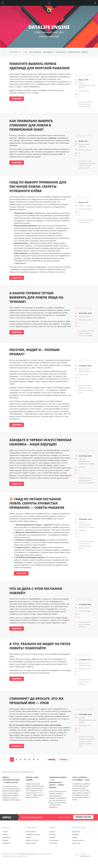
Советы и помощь (85, 206)
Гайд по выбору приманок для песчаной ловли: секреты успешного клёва (38, 187)
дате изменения (35, 52)
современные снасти (86, 739)
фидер (85, 331)
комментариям (74, 52)
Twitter (75, 837)
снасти (88, 104)
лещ (80, 331)
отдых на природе (85, 335)
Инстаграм (76, 843)
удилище (82, 102)
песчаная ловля (85, 222)
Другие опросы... (65, 817)
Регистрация (54, 840)
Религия (5, 840)
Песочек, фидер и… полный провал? (34, 352)
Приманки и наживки (87, 464)
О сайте (5, 832)
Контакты (52, 834)
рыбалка (82, 220)
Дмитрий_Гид (84, 91)
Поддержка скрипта (33, 834)
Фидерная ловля (85, 371)
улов (80, 392)
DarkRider (82, 467)
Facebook (76, 834)
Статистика (53, 843)
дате (26, 52)
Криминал (6, 843)
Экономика (6, 837)
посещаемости (61, 52)
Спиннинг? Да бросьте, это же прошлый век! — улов (36, 701)
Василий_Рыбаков (85, 209)
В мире (5, 834)
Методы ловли (84, 144)
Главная (52, 832)
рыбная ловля (84, 168)
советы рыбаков (85, 106)
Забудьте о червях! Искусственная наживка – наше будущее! (40, 442)
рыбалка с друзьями (86, 483)
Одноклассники (78, 840)
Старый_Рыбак (84, 611)
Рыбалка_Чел (84, 374)
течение (91, 331)
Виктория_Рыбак (85, 669)
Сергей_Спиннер (85, 150)
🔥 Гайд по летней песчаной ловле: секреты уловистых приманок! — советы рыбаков (37, 503)
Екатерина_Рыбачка (86, 320)
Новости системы (32, 840)
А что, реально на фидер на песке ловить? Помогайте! (40, 646)
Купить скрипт (31, 843)
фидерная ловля (85, 385)
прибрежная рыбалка (87, 163)
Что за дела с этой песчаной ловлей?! (36, 591)
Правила (52, 837)
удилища (90, 737)
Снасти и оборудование (84, 84)
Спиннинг (82, 147)
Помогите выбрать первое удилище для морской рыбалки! (40, 66)
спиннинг (82, 161)
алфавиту (85, 52)
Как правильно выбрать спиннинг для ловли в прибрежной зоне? (31, 125)
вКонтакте (76, 832)
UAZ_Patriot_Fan (85, 726)
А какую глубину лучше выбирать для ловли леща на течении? (36, 297)
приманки (90, 220)
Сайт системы (31, 832)
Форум (28, 837)
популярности (48, 52)
